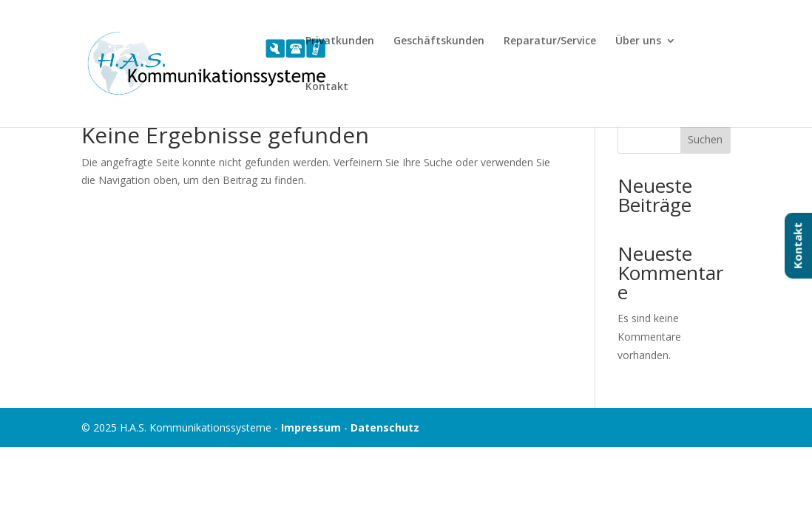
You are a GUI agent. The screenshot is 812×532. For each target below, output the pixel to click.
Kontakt (327, 87)
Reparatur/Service (550, 41)
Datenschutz (385, 427)
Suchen (705, 139)
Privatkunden (340, 41)
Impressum (311, 427)
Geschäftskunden (439, 41)
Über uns (638, 41)
